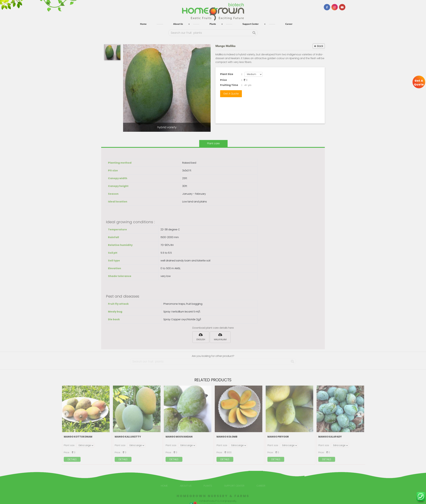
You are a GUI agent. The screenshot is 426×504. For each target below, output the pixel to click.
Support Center (251, 24)
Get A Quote (231, 94)
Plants (213, 24)
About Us (178, 24)
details (72, 458)
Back (319, 46)
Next (360, 414)
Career (289, 24)
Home (143, 24)
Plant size (69, 444)
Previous (66, 414)
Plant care (213, 143)
